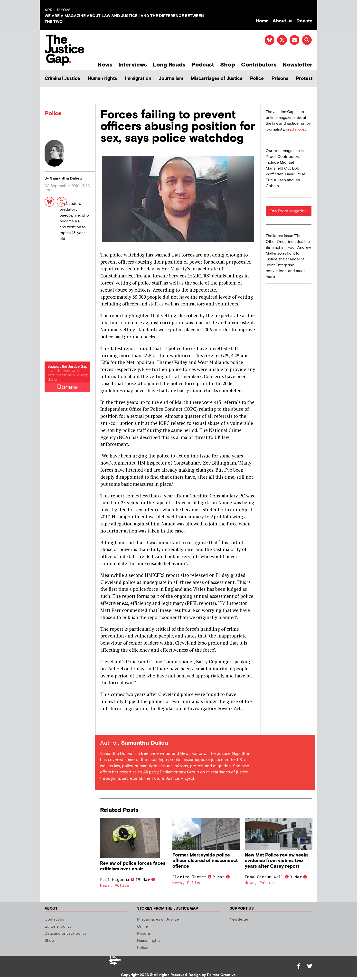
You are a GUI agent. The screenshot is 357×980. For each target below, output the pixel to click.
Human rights (102, 79)
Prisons (280, 79)
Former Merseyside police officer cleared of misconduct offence (205, 861)
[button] (307, 40)
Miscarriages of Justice (217, 79)
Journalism (171, 79)
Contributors (259, 65)
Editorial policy (58, 927)
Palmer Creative (221, 975)
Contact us (54, 919)
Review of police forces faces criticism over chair (133, 866)
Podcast (203, 65)
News (105, 65)
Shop (228, 65)
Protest (304, 79)
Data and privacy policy (66, 934)
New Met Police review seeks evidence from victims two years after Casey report (277, 861)
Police (257, 79)
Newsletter (297, 65)
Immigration (138, 79)
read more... (296, 129)
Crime (142, 927)
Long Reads (169, 65)
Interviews (133, 65)
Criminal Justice (62, 79)
